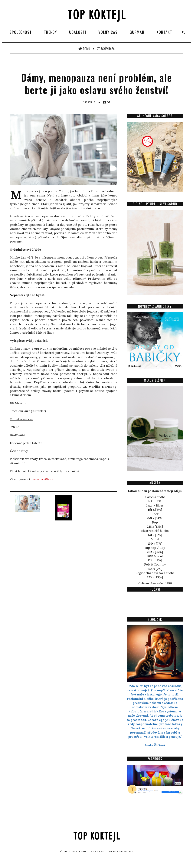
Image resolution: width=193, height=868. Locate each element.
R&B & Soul (155, 556)
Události (78, 32)
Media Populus (121, 851)
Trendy (51, 32)
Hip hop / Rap (155, 548)
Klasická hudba (155, 497)
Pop (155, 522)
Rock (155, 514)
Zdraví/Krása (106, 49)
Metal (155, 539)
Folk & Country (155, 564)
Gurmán (137, 32)
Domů (84, 49)
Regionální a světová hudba (155, 573)
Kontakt (164, 32)
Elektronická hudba (155, 531)
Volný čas (108, 32)
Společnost (21, 32)
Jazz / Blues (155, 505)
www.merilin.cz (43, 479)
